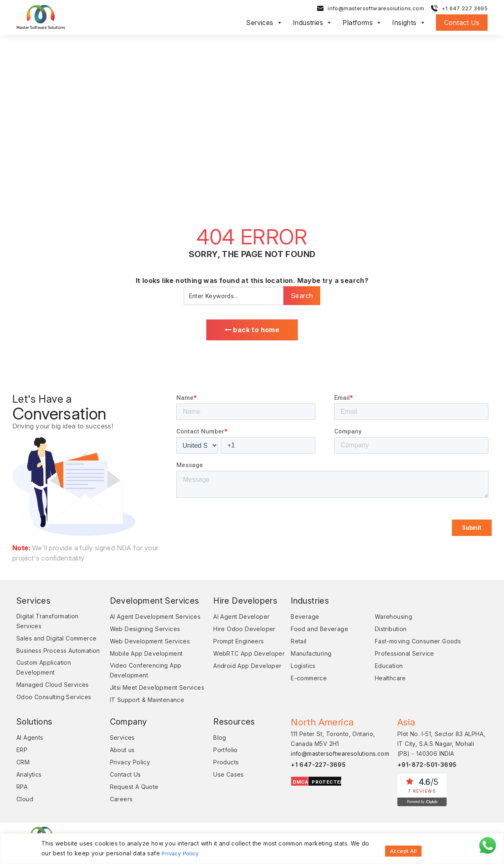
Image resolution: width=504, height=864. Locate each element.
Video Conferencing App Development (142, 671)
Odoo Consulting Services (54, 708)
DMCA (293, 793)
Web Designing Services (141, 630)
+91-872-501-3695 (427, 775)
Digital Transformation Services (48, 622)
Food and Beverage (312, 630)
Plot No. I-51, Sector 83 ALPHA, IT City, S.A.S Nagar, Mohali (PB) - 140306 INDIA (441, 754)
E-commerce (301, 679)
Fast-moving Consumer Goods (414, 642)
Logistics (295, 667)
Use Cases (221, 785)
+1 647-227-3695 (311, 775)
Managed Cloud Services (53, 695)
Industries (312, 24)
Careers (117, 810)
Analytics (29, 785)
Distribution (387, 630)
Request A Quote (130, 797)
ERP (22, 760)
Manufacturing (303, 655)
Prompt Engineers (231, 642)
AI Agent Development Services (151, 618)
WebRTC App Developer (241, 655)
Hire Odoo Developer (237, 630)
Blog (212, 748)
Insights (409, 24)
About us (118, 760)
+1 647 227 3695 (465, 9)
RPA (22, 797)
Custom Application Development (44, 678)
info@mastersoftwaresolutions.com (376, 9)
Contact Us (462, 24)
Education (385, 667)
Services (264, 24)
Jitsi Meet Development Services (140, 693)
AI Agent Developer (234, 618)
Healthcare (386, 679)
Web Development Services (146, 642)
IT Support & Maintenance (143, 710)
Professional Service (400, 655)
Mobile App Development (142, 655)
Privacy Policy (182, 854)
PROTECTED (320, 793)
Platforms (362, 24)
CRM (23, 773)
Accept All (403, 849)
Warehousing (389, 618)
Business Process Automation (41, 656)
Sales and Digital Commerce (56, 639)
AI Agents (30, 748)
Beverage (297, 618)
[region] (252, 849)
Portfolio (218, 760)
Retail (291, 642)
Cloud (25, 810)
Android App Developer (239, 667)
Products (218, 773)
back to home (252, 331)
